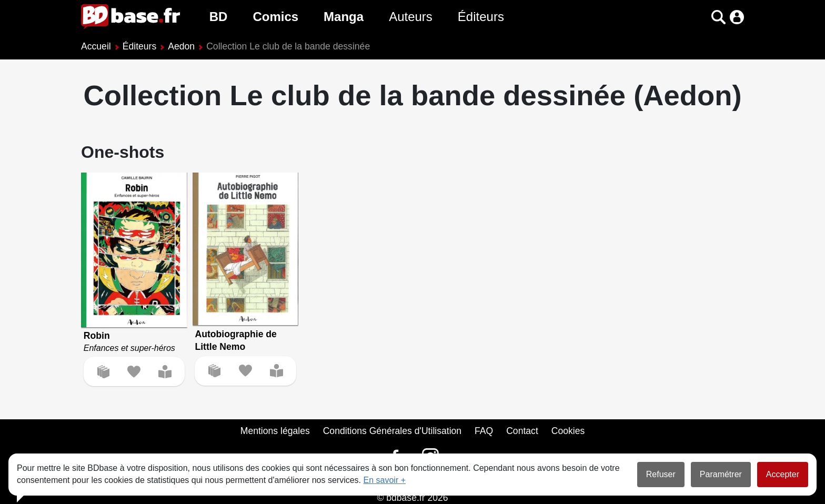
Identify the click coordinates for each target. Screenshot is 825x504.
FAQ (484, 431)
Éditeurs (481, 17)
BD (219, 17)
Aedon (181, 46)
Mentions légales (275, 431)
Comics (275, 17)
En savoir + (385, 480)
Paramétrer (721, 474)
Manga (344, 17)
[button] (718, 17)
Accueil (96, 46)
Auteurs (411, 17)
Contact (522, 431)
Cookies (568, 431)
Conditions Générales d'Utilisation (393, 431)
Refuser (661, 474)
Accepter (783, 474)
